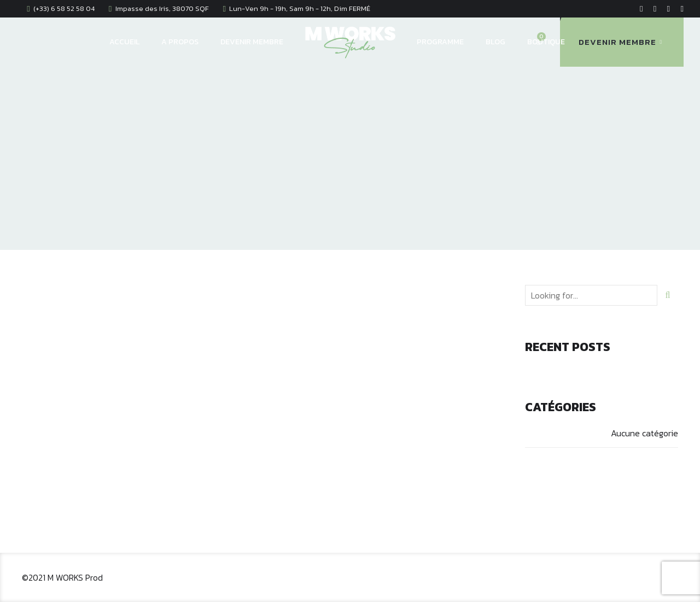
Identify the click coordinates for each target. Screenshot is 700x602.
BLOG (495, 42)
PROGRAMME (440, 42)
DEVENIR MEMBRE (252, 42)
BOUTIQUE (546, 42)
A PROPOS (180, 42)
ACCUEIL (124, 42)
